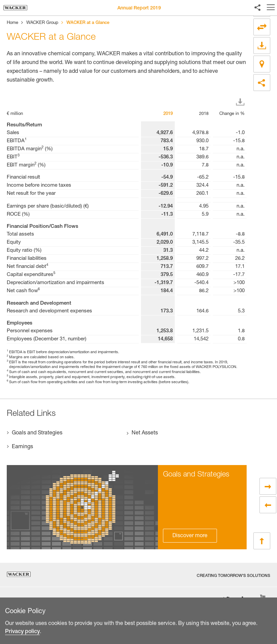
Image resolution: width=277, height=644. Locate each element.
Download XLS (242, 102)
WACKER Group (42, 23)
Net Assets (145, 433)
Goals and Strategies (37, 433)
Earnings (22, 447)
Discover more (190, 536)
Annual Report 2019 (139, 8)
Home (12, 23)
